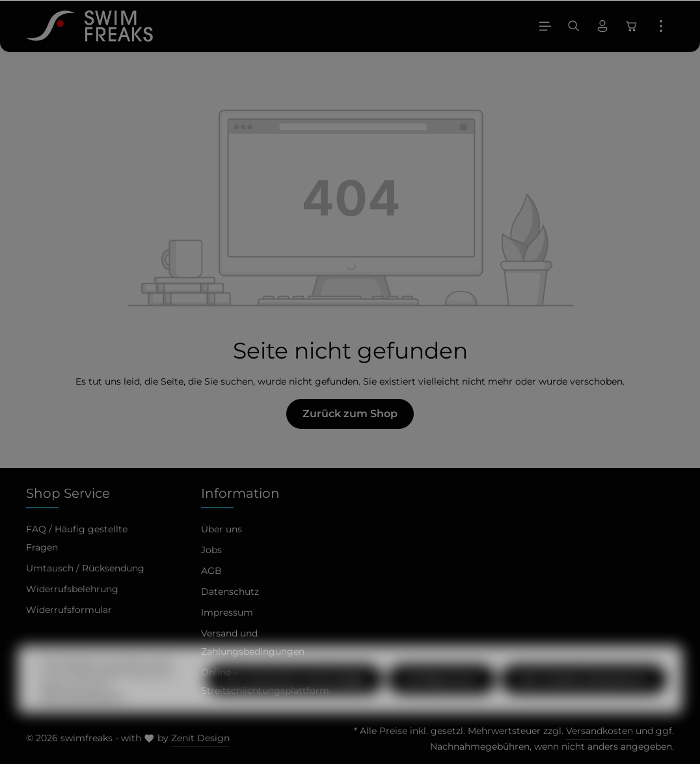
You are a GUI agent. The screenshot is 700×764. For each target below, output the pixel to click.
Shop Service (68, 493)
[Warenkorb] (632, 26)
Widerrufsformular (69, 610)
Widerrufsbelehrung (72, 589)
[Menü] (545, 26)
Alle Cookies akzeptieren (584, 703)
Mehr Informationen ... (85, 720)
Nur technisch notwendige (294, 703)
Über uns (222, 529)
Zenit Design (200, 738)
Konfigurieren (442, 703)
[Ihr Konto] (602, 26)
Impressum (227, 612)
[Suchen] (574, 26)
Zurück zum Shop (350, 414)
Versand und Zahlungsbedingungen (253, 642)
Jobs (211, 550)
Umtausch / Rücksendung (85, 568)
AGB (211, 571)
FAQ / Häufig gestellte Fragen (77, 538)
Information (240, 493)
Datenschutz (230, 592)
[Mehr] (661, 26)
